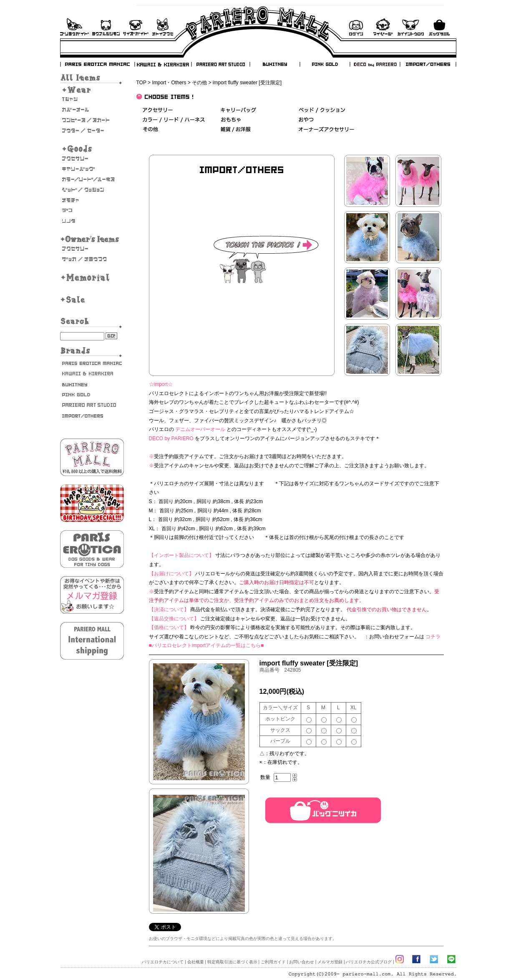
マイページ (383, 27)
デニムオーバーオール (200, 429)
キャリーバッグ (92, 169)
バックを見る (439, 27)
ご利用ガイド (74, 27)
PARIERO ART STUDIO (221, 64)
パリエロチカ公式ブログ (369, 962)
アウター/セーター (92, 131)
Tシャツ (92, 99)
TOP (141, 83)
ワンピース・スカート (92, 120)
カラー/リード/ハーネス (92, 179)
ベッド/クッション (92, 190)
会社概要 (196, 962)
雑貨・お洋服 (92, 259)
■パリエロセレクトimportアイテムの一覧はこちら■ (206, 645)
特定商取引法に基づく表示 (232, 962)
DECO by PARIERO (375, 64)
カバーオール (92, 110)
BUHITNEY (274, 64)
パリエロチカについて (163, 962)
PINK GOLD (325, 64)
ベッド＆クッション (322, 110)
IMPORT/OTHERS (428, 64)
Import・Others (169, 83)
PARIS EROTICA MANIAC (98, 64)
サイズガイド (136, 27)
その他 (199, 83)
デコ (92, 211)
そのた (92, 221)
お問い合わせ (163, 27)
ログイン (356, 27)
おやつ (306, 120)
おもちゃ (92, 200)
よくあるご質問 (106, 27)
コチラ (433, 637)
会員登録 (411, 27)
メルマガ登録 (330, 962)
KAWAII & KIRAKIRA (164, 64)
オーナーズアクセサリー (92, 249)
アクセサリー (92, 159)
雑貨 (236, 130)
